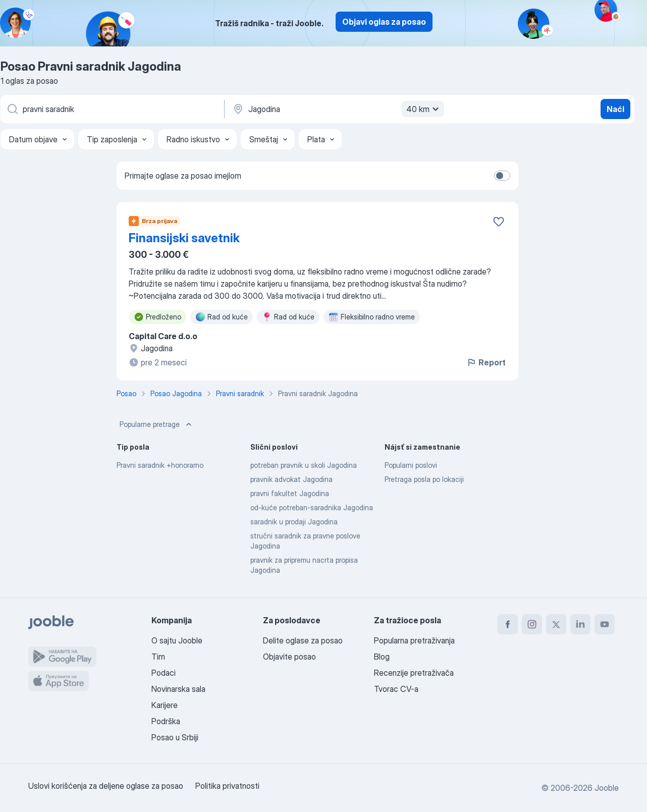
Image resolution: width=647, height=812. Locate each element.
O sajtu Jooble (177, 640)
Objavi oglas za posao (384, 22)
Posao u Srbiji (175, 737)
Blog (382, 657)
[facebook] (508, 624)
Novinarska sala (178, 689)
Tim (158, 657)
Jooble (607, 788)
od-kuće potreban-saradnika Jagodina (312, 507)
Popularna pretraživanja (414, 640)
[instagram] (532, 624)
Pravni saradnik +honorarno (160, 465)
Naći (615, 109)
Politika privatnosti (227, 786)
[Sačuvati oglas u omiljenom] (499, 222)
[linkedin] (580, 624)
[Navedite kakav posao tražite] (112, 109)
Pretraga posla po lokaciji (424, 479)
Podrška (166, 721)
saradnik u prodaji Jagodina (294, 522)
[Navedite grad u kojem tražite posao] (337, 109)
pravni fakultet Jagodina (290, 493)
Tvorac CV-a (396, 689)
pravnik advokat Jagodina (291, 479)
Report (486, 362)
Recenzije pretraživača (414, 673)
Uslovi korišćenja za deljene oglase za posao (106, 786)
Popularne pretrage (157, 424)
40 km (424, 109)
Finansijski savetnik (184, 238)
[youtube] (605, 624)
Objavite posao (289, 657)
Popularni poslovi (411, 465)
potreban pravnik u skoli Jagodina (304, 465)
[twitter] (556, 624)
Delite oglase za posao (303, 640)
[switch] (502, 176)
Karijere (165, 705)
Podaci (164, 673)
